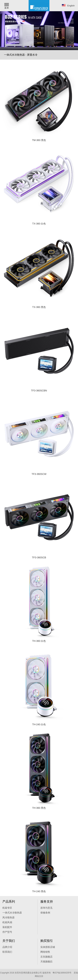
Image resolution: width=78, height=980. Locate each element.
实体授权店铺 (48, 947)
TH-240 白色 (39, 724)
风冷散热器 (8, 917)
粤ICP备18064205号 (62, 973)
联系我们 (7, 952)
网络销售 (45, 952)
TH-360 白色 (39, 641)
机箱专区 (7, 908)
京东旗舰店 (46, 957)
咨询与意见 (46, 908)
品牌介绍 (7, 947)
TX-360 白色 (39, 224)
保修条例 (45, 913)
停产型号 (7, 932)
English (68, 6)
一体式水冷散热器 (12, 913)
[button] (7, 6)
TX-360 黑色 (39, 307)
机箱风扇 (7, 922)
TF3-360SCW (39, 474)
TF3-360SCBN (39, 391)
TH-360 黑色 (39, 808)
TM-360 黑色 (39, 140)
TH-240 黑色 (39, 891)
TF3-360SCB (39, 557)
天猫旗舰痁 (46, 962)
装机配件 (7, 927)
